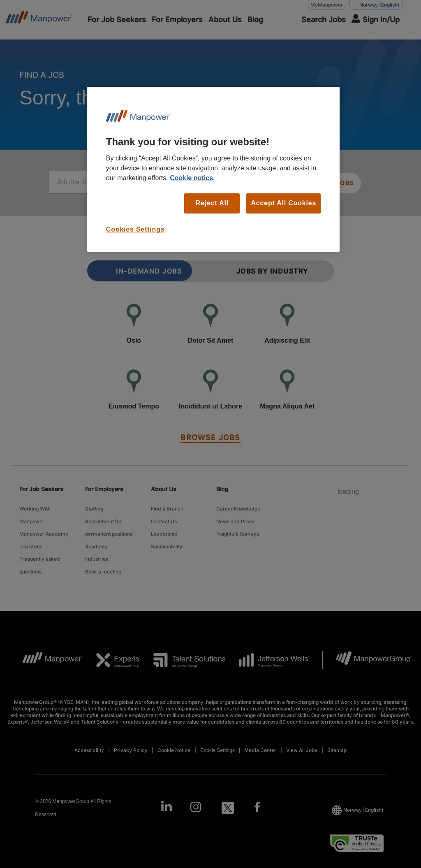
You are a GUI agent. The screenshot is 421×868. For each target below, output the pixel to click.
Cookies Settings (135, 229)
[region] (213, 169)
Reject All (212, 203)
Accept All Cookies (283, 203)
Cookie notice (191, 178)
